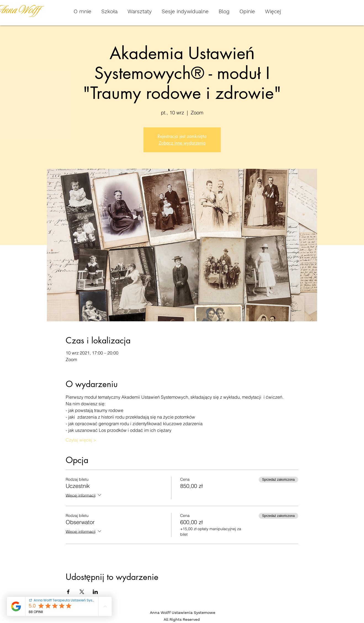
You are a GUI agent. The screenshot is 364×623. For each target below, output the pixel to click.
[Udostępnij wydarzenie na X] (82, 592)
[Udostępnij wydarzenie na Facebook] (68, 592)
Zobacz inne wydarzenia (182, 143)
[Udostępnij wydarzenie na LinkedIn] (95, 592)
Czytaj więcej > (81, 440)
